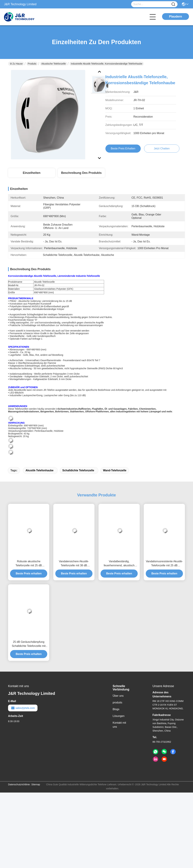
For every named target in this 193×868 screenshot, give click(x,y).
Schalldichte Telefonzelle (78, 470)
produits (117, 703)
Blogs (116, 709)
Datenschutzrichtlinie (19, 784)
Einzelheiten (32, 173)
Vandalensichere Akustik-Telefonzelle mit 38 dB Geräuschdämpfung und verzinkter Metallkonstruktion (74, 564)
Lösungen (119, 716)
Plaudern (175, 17)
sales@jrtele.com (23, 708)
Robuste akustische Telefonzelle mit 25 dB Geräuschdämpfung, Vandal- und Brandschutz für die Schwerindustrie (29, 564)
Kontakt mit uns (119, 725)
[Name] (173, 4)
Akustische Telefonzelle (54, 64)
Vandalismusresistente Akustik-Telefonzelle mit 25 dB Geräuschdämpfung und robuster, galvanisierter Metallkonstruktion (164, 564)
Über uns (118, 696)
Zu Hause (16, 64)
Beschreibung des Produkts (81, 173)
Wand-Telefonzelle (115, 470)
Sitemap (36, 784)
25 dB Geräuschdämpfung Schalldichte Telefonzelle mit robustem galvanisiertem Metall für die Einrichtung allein (29, 644)
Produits (32, 64)
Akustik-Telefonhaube (40, 470)
